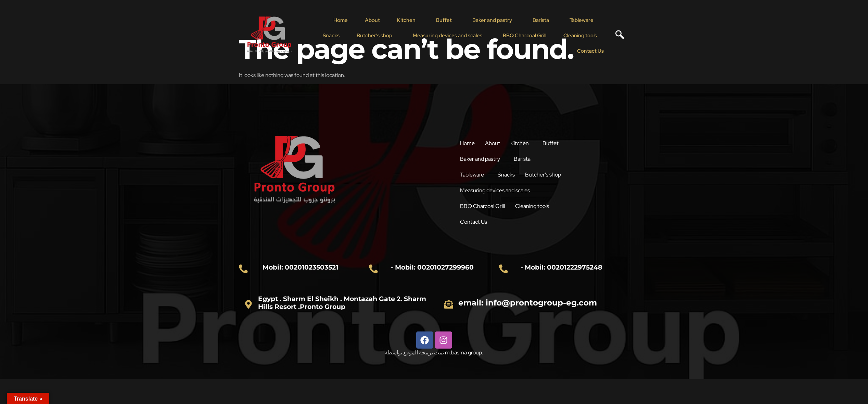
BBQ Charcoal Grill (525, 36)
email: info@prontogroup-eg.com (528, 303)
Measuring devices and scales (448, 36)
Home (341, 20)
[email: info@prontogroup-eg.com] (449, 304)
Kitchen (406, 20)
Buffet (444, 20)
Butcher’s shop (374, 36)
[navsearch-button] (617, 36)
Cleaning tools (580, 36)
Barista (541, 20)
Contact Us (590, 51)
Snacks (331, 36)
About (372, 20)
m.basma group (463, 353)
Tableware (582, 20)
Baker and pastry (492, 20)
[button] (408, 20)
